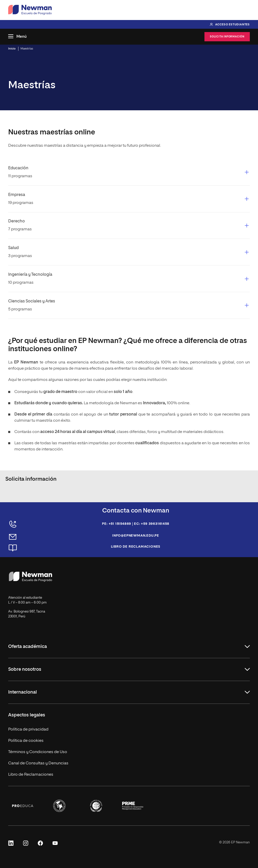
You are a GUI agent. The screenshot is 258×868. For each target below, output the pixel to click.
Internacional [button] (23, 692)
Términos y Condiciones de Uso (38, 752)
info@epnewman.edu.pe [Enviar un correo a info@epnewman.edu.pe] (136, 536)
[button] (129, 172)
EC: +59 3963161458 (152, 524)
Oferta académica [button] (28, 647)
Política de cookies (26, 741)
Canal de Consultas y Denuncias (38, 763)
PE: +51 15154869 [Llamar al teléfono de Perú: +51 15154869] (117, 524)
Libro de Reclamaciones (31, 775)
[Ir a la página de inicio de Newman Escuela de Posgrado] (30, 10)
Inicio (12, 49)
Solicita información (227, 37)
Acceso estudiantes (233, 24)
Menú (22, 37)
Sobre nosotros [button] (25, 669)
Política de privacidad (28, 729)
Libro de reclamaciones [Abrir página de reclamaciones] (136, 547)
